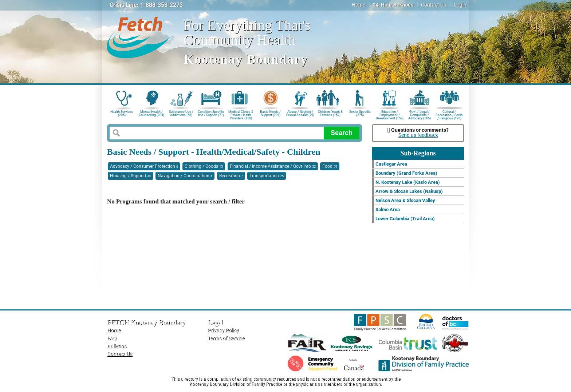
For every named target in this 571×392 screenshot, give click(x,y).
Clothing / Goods (204, 166)
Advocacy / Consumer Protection (144, 166)
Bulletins (117, 346)
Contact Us (434, 5)
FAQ (112, 338)
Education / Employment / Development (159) (390, 114)
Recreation (231, 176)
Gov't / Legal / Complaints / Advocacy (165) (420, 114)
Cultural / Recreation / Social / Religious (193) (449, 114)
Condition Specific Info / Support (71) (211, 113)
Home (359, 5)
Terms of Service (226, 338)
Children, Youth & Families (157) (330, 113)
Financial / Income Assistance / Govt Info (273, 166)
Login (460, 5)
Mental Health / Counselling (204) (151, 113)
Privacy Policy (223, 330)
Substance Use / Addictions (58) (181, 113)
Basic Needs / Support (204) (270, 113)
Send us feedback (418, 135)
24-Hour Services (393, 5)
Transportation (267, 176)
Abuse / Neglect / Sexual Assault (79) (300, 113)
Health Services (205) (122, 113)
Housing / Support (131, 176)
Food (330, 166)
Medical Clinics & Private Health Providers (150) (241, 114)
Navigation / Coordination (185, 176)
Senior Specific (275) (360, 113)
